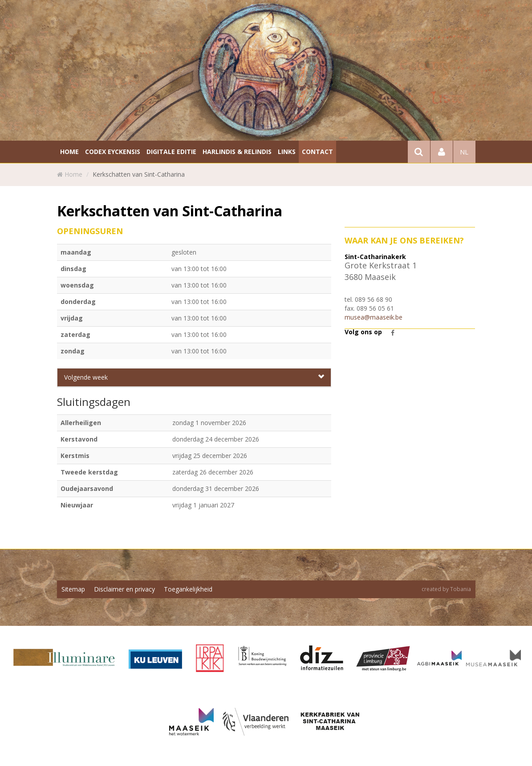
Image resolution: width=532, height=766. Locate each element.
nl (464, 152)
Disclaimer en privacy (124, 589)
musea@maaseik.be (374, 317)
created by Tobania (446, 589)
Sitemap (73, 589)
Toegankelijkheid (188, 589)
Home (73, 174)
